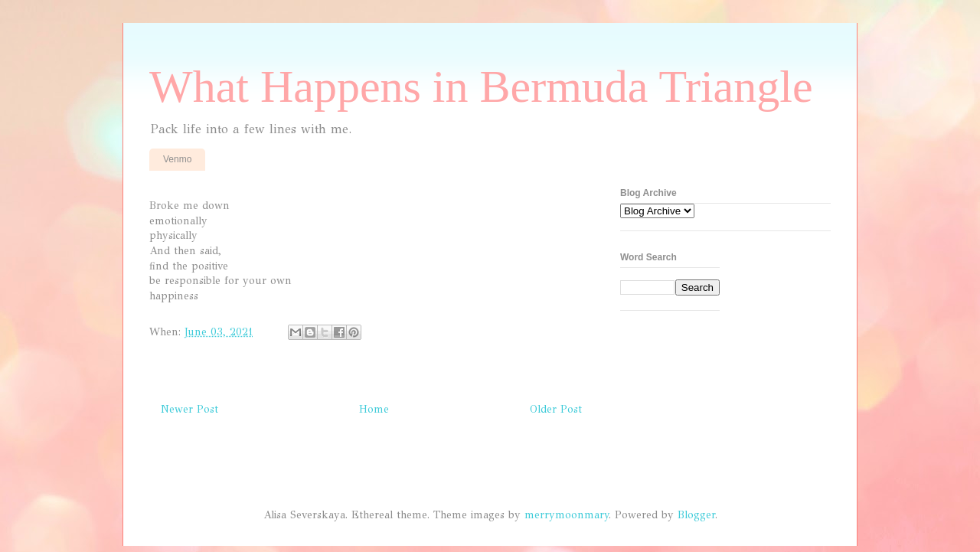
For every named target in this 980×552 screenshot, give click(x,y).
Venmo (177, 159)
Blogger (696, 515)
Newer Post (189, 409)
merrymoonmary (567, 515)
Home (374, 409)
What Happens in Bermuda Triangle (481, 87)
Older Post (556, 409)
